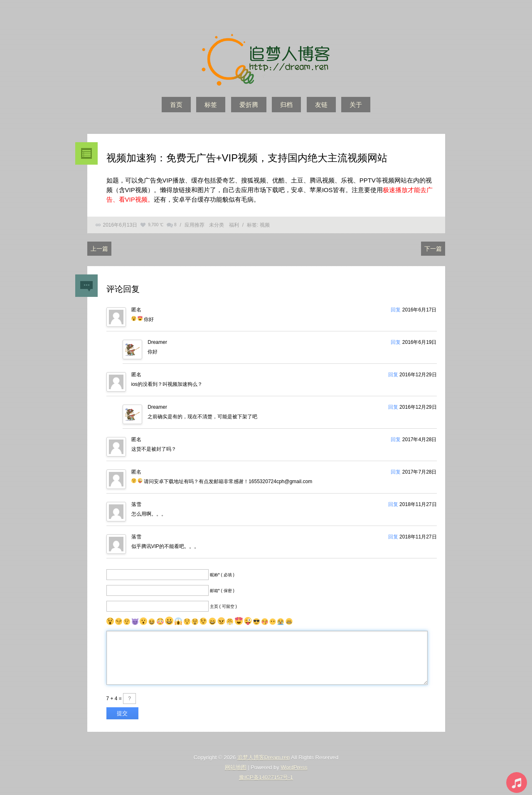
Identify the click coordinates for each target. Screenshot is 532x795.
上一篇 (99, 249)
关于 (356, 105)
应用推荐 (195, 225)
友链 (321, 105)
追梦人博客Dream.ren (264, 757)
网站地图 (236, 767)
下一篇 (433, 249)
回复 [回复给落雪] (393, 504)
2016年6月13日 (120, 225)
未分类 (217, 225)
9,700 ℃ (156, 225)
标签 (211, 105)
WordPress (294, 767)
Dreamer (157, 342)
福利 (234, 225)
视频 (265, 225)
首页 (176, 105)
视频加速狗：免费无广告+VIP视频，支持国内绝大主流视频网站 (247, 158)
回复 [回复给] (396, 310)
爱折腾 (249, 105)
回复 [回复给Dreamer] (396, 342)
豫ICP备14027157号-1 (266, 777)
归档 (286, 105)
